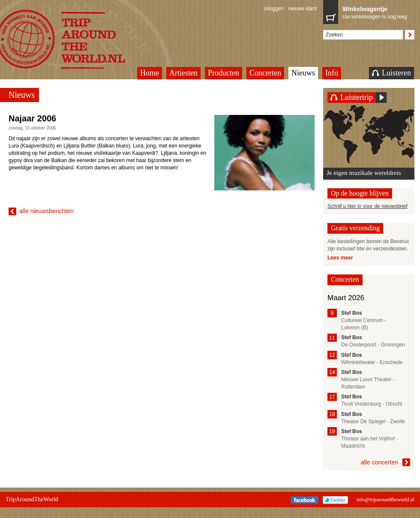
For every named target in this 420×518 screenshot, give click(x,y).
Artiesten (183, 73)
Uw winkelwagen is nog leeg (376, 12)
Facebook (304, 500)
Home (150, 73)
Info (332, 73)
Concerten (265, 73)
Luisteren (391, 73)
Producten (223, 73)
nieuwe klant (302, 9)
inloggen (274, 9)
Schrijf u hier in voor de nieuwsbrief (367, 206)
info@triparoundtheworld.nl (385, 500)
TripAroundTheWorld (32, 499)
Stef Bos (352, 313)
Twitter (335, 500)
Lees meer (340, 258)
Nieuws (303, 73)
